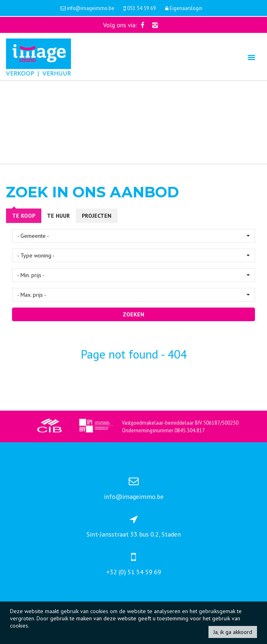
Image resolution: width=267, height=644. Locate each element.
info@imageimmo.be (134, 496)
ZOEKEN (133, 314)
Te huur (58, 216)
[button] (133, 236)
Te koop (24, 216)
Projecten (97, 216)
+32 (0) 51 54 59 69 (134, 572)
